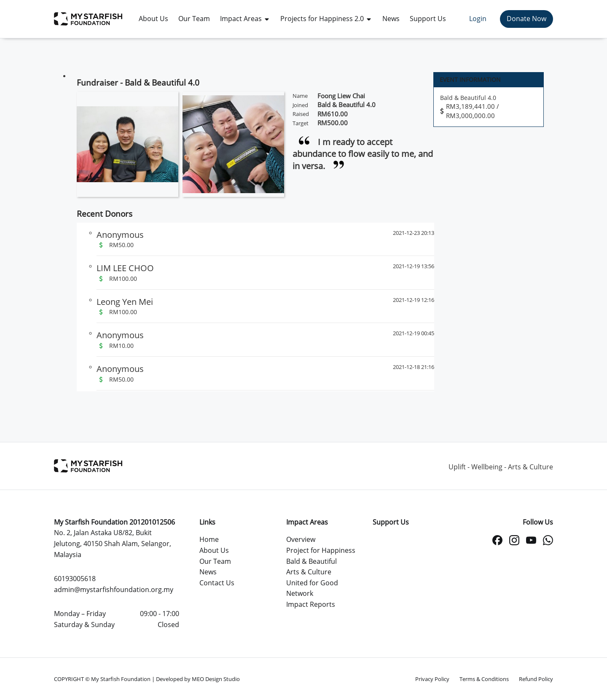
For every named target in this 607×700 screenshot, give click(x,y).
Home (209, 539)
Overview (301, 539)
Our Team (215, 561)
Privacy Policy (432, 679)
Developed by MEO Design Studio (198, 679)
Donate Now (526, 19)
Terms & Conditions (484, 679)
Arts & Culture (309, 572)
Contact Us (217, 583)
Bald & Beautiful (312, 561)
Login (478, 19)
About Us (214, 550)
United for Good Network (312, 588)
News (208, 572)
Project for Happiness (321, 550)
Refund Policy (536, 679)
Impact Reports (311, 604)
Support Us (391, 522)
